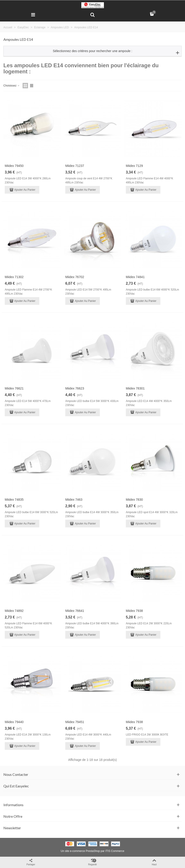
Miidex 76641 (75, 611)
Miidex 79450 (14, 166)
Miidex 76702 (75, 277)
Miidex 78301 (135, 388)
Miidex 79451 (75, 722)
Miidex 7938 (134, 611)
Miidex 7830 (134, 500)
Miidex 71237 (75, 166)
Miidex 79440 (14, 722)
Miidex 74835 (14, 500)
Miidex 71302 (14, 277)
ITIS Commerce (115, 851)
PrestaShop (93, 851)
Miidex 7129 (134, 166)
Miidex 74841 (135, 277)
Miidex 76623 (75, 388)
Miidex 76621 (14, 388)
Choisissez (12, 86)
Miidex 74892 (14, 611)
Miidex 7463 (74, 500)
